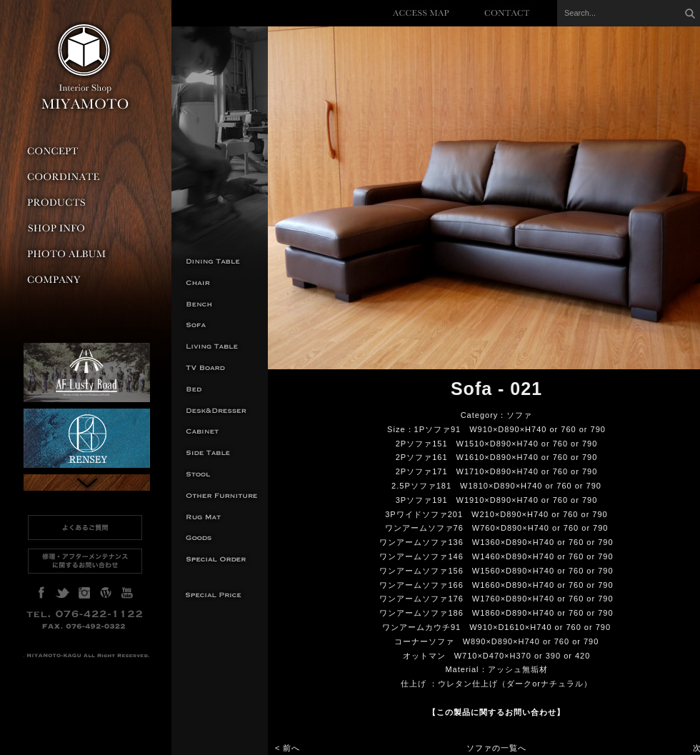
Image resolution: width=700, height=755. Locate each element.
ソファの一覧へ (496, 748)
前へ (291, 748)
